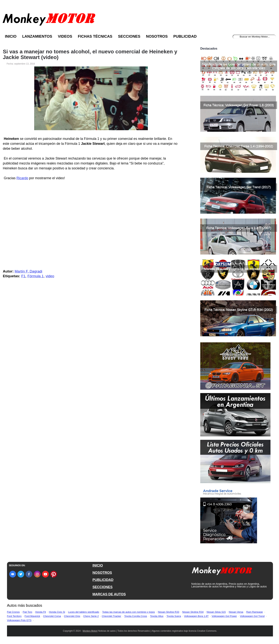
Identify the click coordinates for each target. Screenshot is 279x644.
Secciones (129, 36)
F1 (23, 276)
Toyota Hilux (157, 616)
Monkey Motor (90, 631)
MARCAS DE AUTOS (109, 594)
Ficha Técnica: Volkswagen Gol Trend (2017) (239, 187)
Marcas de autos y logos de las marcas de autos (239, 269)
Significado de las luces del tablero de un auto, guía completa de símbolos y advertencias (239, 66)
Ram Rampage (254, 612)
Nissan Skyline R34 (193, 612)
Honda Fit (41, 612)
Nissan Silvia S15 (216, 612)
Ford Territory (14, 616)
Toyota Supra (174, 616)
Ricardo (22, 178)
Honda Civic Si (57, 612)
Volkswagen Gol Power (224, 616)
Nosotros (157, 36)
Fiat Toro (27, 612)
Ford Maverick (32, 616)
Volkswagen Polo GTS (19, 620)
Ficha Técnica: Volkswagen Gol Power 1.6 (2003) (239, 105)
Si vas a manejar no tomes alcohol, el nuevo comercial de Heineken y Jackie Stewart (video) (90, 55)
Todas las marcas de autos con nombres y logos (129, 612)
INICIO (98, 565)
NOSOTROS (102, 573)
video (50, 276)
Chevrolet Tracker (112, 616)
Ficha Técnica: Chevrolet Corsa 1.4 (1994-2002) (239, 146)
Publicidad (185, 36)
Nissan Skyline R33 (169, 612)
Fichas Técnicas (95, 36)
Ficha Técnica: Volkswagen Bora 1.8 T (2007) (239, 228)
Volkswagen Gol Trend (252, 616)
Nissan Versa (236, 612)
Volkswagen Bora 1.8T (196, 616)
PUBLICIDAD (103, 580)
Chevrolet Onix (72, 616)
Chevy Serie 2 (91, 616)
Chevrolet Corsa (52, 616)
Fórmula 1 (36, 276)
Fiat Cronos (13, 612)
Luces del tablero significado (84, 612)
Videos (65, 36)
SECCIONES (102, 587)
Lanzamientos (37, 36)
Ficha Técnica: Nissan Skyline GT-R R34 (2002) (239, 310)
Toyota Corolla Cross (136, 616)
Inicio (11, 36)
